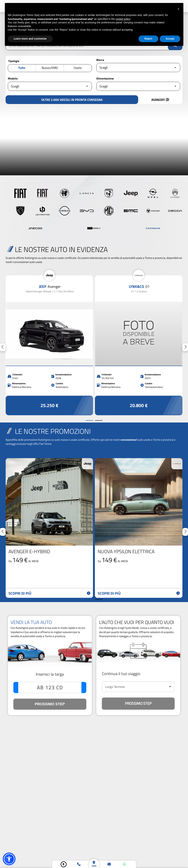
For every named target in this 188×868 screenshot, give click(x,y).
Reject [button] (148, 39)
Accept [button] (170, 39)
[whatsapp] (124, 864)
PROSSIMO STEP (50, 704)
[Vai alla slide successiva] (99, 420)
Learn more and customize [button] (30, 39)
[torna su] (64, 864)
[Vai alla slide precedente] (89, 420)
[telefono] (79, 864)
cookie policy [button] (123, 19)
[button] (9, 859)
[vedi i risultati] (72, 100)
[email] (109, 864)
